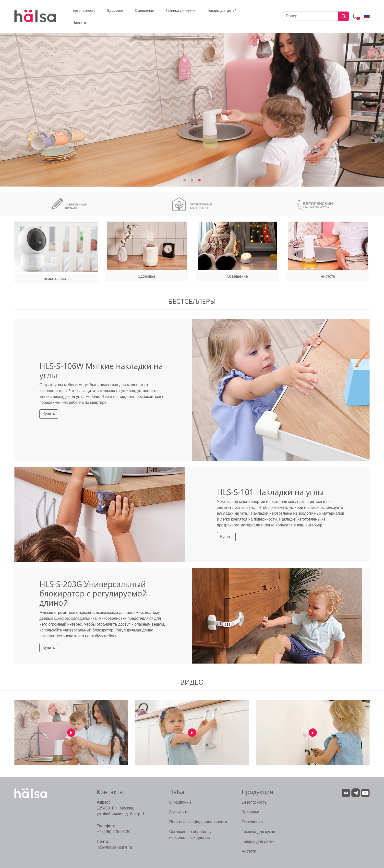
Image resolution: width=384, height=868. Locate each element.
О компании (180, 802)
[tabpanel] (192, 104)
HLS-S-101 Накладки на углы (270, 492)
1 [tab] (185, 180)
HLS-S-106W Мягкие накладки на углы (101, 371)
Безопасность (254, 802)
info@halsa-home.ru (114, 847)
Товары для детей (258, 841)
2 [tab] (192, 180)
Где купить (179, 812)
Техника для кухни (258, 832)
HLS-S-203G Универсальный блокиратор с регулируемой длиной (93, 594)
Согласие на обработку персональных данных (190, 835)
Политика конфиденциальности (198, 822)
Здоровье (250, 812)
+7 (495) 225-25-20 (114, 832)
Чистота (249, 851)
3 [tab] (199, 180)
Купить (49, 414)
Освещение (252, 822)
